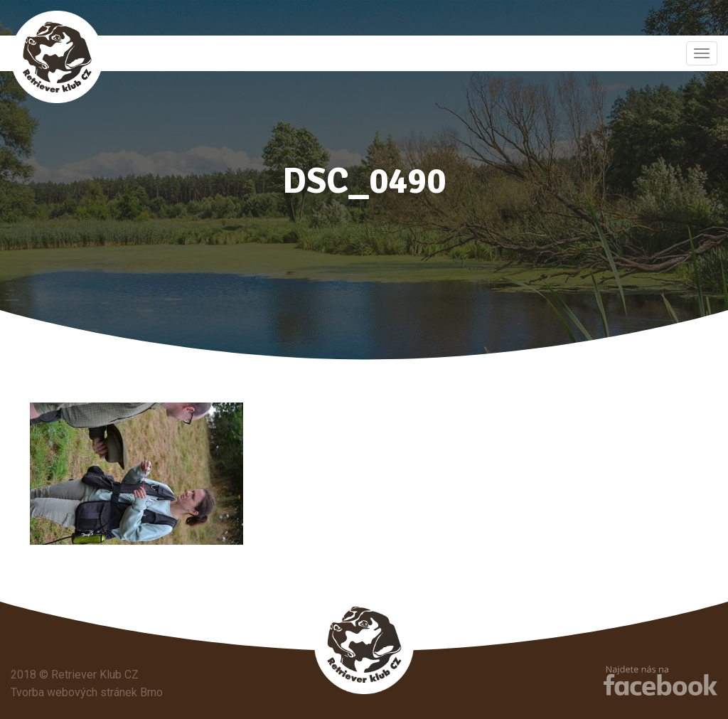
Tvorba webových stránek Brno (87, 692)
